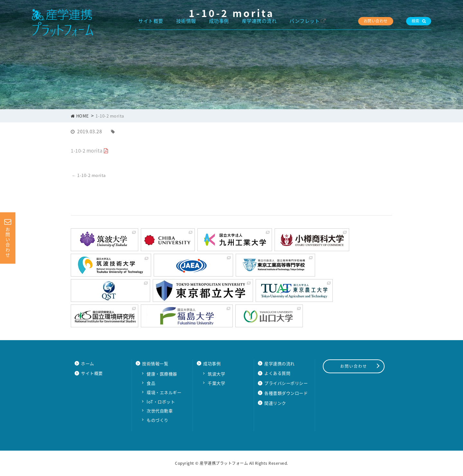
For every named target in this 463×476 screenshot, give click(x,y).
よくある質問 (277, 373)
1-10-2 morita (87, 151)
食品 (151, 383)
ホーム (88, 363)
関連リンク (275, 403)
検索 (419, 21)
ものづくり (158, 420)
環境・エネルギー (164, 392)
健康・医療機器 (162, 374)
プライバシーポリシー (286, 383)
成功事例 (219, 21)
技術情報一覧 (155, 363)
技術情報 (186, 21)
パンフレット (304, 21)
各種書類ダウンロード (286, 393)
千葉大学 (216, 383)
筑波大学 (216, 374)
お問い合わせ (376, 21)
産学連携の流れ (259, 21)
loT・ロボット (161, 402)
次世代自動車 (160, 411)
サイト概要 (151, 21)
